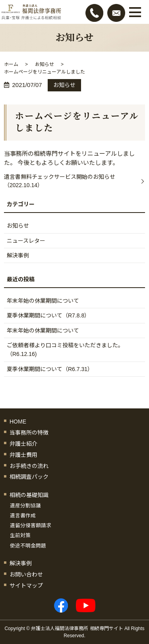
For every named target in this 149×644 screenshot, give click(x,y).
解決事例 (18, 255)
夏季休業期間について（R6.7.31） (50, 369)
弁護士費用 (23, 455)
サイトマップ (26, 586)
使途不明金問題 (28, 546)
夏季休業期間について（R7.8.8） (48, 315)
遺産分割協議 (25, 506)
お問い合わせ (26, 574)
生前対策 (20, 536)
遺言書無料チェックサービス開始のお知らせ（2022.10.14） (60, 181)
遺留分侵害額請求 (31, 526)
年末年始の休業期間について (43, 301)
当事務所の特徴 (29, 433)
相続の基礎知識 (29, 495)
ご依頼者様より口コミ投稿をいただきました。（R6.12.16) (65, 350)
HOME (18, 422)
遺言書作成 (23, 516)
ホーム (11, 64)
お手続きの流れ (29, 466)
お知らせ (45, 64)
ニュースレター (26, 241)
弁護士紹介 (23, 444)
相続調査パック (29, 477)
